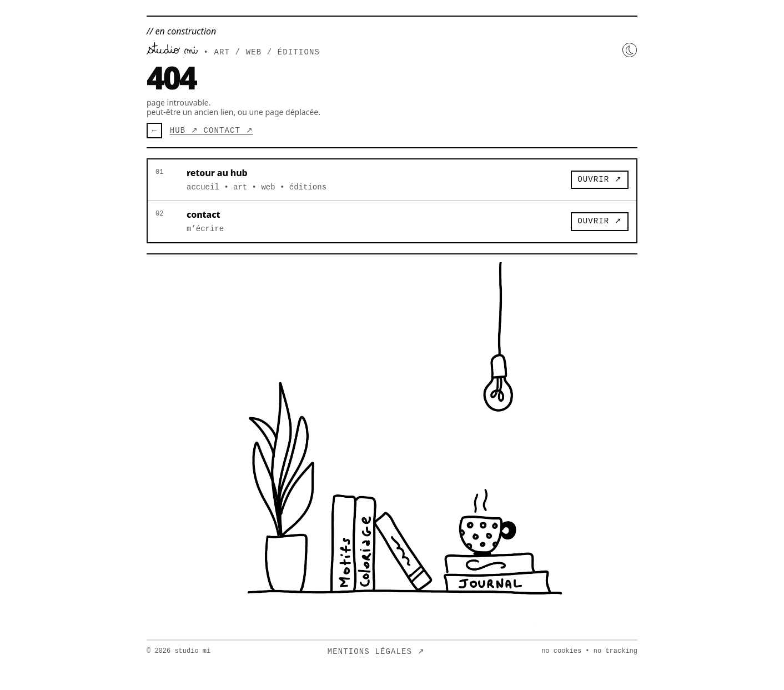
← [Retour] (154, 131)
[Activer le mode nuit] (630, 50)
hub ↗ (187, 131)
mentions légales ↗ (376, 652)
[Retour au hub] (172, 48)
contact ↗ (228, 131)
